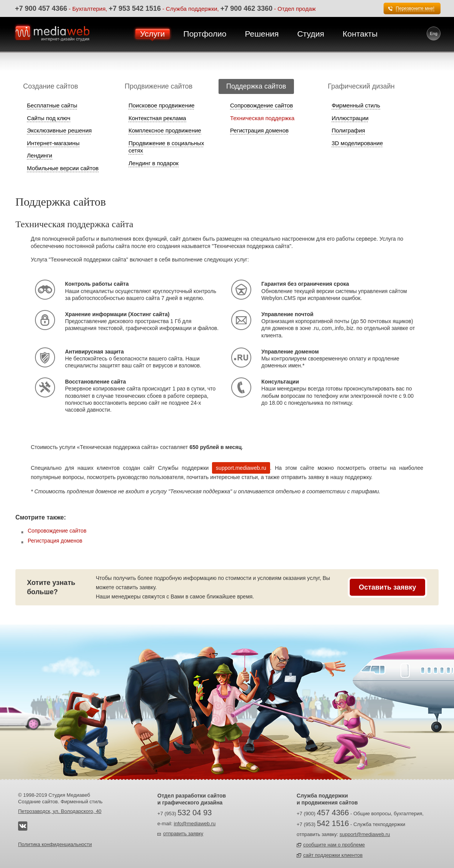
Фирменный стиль (356, 105)
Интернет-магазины (53, 143)
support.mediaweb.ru (241, 468)
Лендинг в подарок (154, 163)
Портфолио (205, 34)
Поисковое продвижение (162, 105)
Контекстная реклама (157, 118)
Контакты (360, 34)
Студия (310, 34)
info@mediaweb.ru (195, 824)
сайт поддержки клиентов (333, 855)
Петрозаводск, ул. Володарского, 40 (60, 811)
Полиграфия (348, 130)
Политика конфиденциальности (55, 844)
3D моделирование (357, 143)
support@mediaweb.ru (365, 834)
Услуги (153, 34)
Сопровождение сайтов (262, 105)
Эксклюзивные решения (59, 130)
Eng (434, 34)
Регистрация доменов (259, 130)
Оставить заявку (387, 587)
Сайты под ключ (49, 118)
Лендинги (40, 155)
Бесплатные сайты (52, 105)
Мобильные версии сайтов (63, 168)
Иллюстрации (350, 118)
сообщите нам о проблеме (334, 845)
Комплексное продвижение (165, 130)
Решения (262, 34)
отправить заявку (183, 834)
